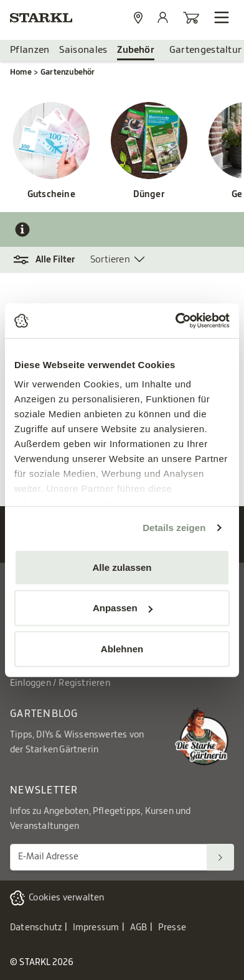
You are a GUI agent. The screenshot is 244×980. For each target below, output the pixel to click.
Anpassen (123, 608)
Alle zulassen (122, 567)
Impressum (96, 928)
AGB (139, 928)
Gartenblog (44, 714)
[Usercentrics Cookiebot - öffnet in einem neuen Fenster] (176, 321)
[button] (50, 260)
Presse (172, 928)
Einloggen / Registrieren (60, 683)
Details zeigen (174, 528)
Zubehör (135, 50)
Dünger (149, 195)
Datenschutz (36, 928)
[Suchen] (220, 857)
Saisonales (83, 50)
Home (21, 72)
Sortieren (110, 260)
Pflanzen (30, 50)
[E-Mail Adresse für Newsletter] (109, 857)
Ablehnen (122, 648)
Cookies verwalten (66, 898)
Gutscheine (51, 195)
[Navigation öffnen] (222, 17)
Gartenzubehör (68, 72)
